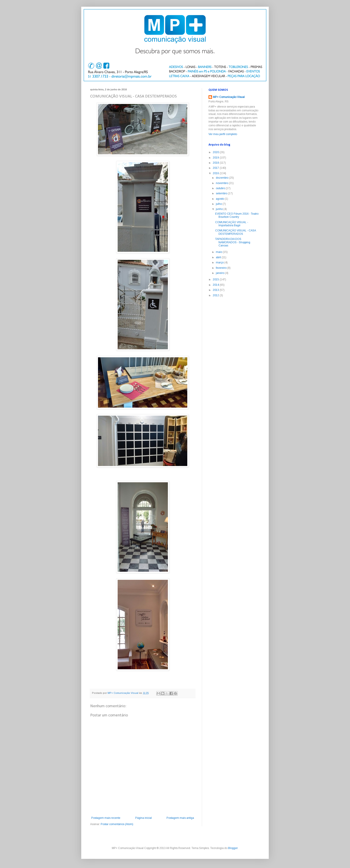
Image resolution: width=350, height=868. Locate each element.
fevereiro (222, 268)
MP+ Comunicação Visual (229, 97)
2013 (216, 290)
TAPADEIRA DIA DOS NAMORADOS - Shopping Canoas (233, 242)
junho (220, 209)
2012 (216, 295)
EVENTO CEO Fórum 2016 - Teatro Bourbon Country (237, 215)
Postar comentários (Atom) (117, 824)
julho (219, 204)
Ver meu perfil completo (223, 134)
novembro (222, 183)
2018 (216, 163)
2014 (216, 285)
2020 (216, 152)
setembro (222, 193)
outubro (221, 188)
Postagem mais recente (106, 818)
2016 (216, 173)
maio (219, 252)
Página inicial (144, 818)
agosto (220, 199)
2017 (216, 168)
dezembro (222, 178)
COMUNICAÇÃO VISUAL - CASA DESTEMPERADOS (235, 232)
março (220, 263)
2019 (216, 158)
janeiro (220, 273)
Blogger (233, 848)
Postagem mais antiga (180, 818)
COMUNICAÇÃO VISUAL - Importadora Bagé (232, 224)
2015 (216, 279)
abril (219, 257)
